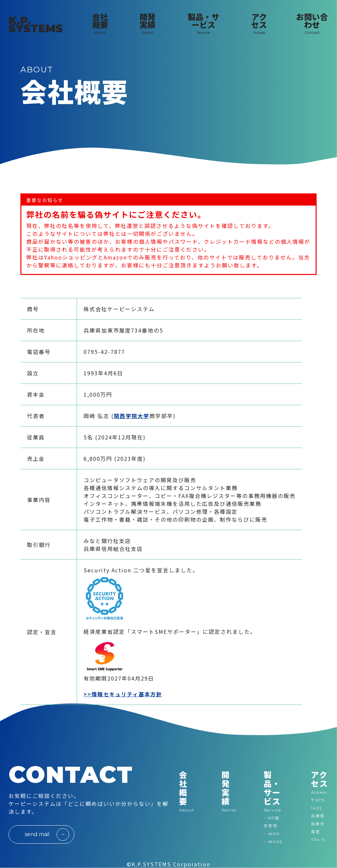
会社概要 (187, 791)
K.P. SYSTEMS (36, 25)
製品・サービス (274, 791)
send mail (37, 834)
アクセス (320, 779)
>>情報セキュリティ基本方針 (123, 694)
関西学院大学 (132, 416)
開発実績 (229, 791)
